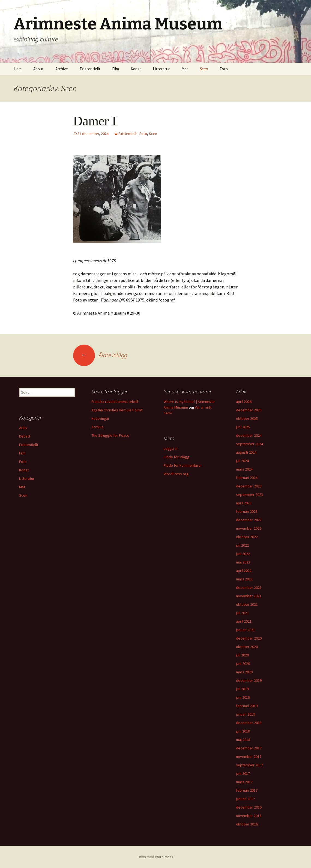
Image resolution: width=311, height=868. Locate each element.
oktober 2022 (247, 537)
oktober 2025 (247, 418)
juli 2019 (242, 689)
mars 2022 (244, 579)
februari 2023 (247, 511)
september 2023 (249, 495)
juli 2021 (242, 613)
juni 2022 (243, 554)
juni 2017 (243, 773)
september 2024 (249, 444)
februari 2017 (247, 790)
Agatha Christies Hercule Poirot (117, 410)
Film (116, 69)
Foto (224, 69)
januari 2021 (246, 630)
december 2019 (249, 680)
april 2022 (244, 571)
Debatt (25, 436)
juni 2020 (243, 664)
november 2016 (249, 816)
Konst (136, 69)
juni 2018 (243, 731)
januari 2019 (246, 714)
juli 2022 (242, 545)
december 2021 (249, 587)
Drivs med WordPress (155, 857)
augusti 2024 (246, 452)
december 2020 (249, 638)
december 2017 (249, 748)
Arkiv (23, 428)
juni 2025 (243, 427)
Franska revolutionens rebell (115, 402)
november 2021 (249, 596)
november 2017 (249, 757)
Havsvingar (100, 418)
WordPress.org (176, 474)
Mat (185, 69)
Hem (18, 69)
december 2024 (249, 435)
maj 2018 (243, 740)
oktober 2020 (247, 647)
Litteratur (161, 69)
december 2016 (249, 807)
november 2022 (249, 528)
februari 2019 (247, 706)
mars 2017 (244, 782)
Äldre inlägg (100, 355)
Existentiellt (90, 69)
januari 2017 (246, 799)
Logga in (171, 448)
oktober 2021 (247, 604)
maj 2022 (243, 562)
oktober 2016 (247, 824)
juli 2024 (242, 461)
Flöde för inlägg (177, 457)
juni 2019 (243, 697)
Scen (204, 69)
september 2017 (249, 765)
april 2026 (244, 402)
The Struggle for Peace (110, 435)
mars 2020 (244, 672)
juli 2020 (242, 655)
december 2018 (249, 723)
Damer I (95, 121)
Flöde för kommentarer (183, 465)
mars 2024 (244, 469)
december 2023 (249, 486)
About (38, 69)
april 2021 (244, 621)
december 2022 (249, 520)
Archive (62, 69)
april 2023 (244, 503)
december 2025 (249, 410)
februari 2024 (247, 478)
